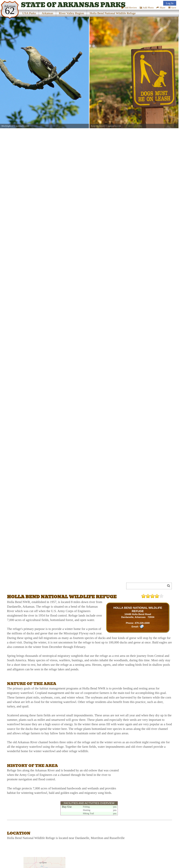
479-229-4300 (142, 623)
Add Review (129, 8)
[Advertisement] (146, 780)
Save (172, 8)
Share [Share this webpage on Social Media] (161, 8)
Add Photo (147, 8)
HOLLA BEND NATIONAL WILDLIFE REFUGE (138, 609)
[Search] (147, 586)
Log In (170, 3)
